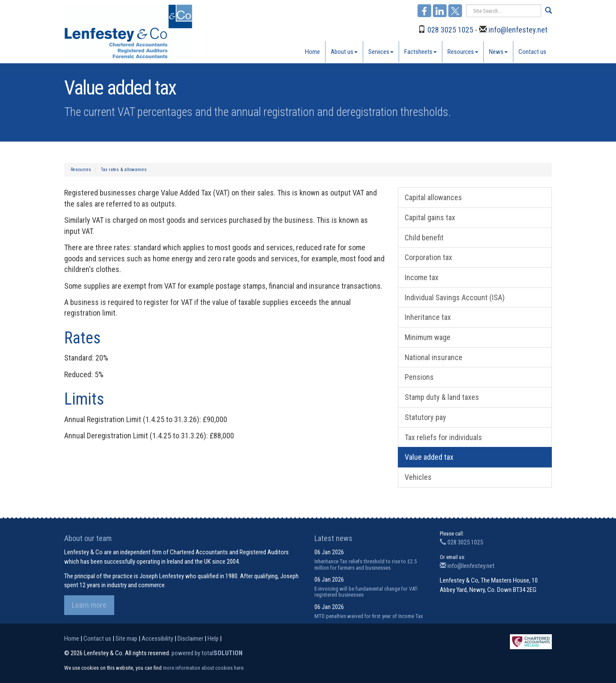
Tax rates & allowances (124, 170)
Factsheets (421, 52)
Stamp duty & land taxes (442, 397)
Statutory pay (425, 417)
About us (344, 52)
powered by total (207, 653)
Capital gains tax (430, 217)
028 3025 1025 (450, 30)
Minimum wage (428, 337)
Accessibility (157, 639)
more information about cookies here (203, 668)
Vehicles (418, 477)
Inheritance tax (428, 317)
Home (312, 52)
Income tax (422, 277)
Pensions (419, 377)
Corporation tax (428, 257)
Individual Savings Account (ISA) (455, 297)
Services (381, 52)
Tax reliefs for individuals (443, 437)
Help (213, 639)
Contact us (532, 52)
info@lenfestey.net (518, 30)
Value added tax (429, 457)
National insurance (434, 357)
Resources (463, 52)
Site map (126, 639)
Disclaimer (190, 639)
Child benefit (424, 238)
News (498, 52)
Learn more (89, 605)
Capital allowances (433, 197)
